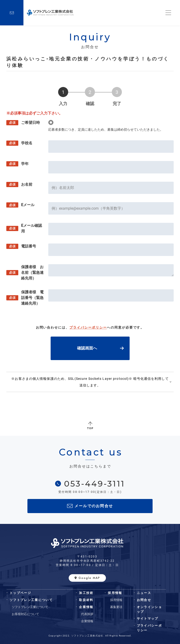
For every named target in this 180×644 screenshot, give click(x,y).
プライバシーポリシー (88, 327)
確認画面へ (87, 348)
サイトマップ (148, 618)
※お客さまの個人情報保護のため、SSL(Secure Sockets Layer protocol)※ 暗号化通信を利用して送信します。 (90, 382)
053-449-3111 (94, 484)
